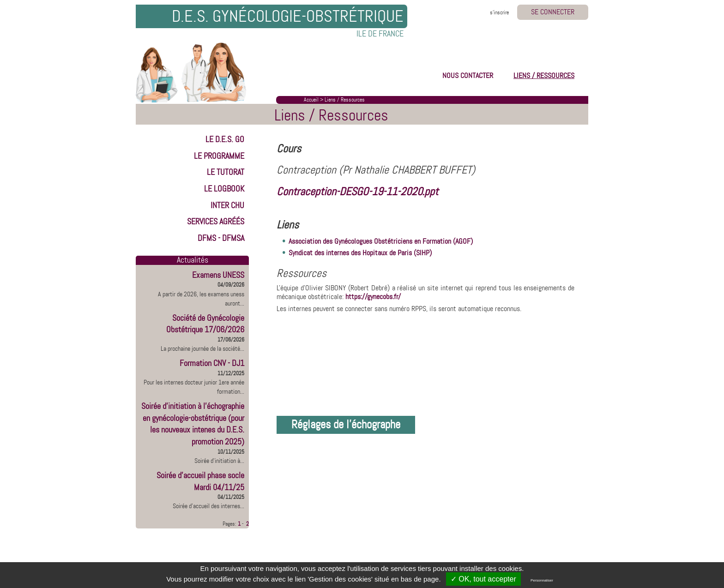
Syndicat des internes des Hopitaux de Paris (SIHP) (360, 253)
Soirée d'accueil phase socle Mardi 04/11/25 (200, 481)
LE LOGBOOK (224, 189)
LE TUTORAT (226, 172)
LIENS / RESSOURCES (544, 75)
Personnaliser (542, 580)
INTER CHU (227, 205)
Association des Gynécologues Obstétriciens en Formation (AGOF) (381, 241)
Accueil (311, 100)
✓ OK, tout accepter (483, 579)
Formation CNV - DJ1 (212, 363)
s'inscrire (499, 12)
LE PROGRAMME (219, 156)
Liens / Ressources (345, 100)
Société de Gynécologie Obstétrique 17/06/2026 (205, 324)
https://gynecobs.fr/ (373, 297)
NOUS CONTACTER (468, 75)
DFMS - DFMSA (221, 238)
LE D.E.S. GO (225, 139)
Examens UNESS (218, 275)
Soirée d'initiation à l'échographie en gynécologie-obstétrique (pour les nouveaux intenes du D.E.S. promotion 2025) (193, 424)
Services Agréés (216, 222)
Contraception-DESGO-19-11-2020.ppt (357, 192)
